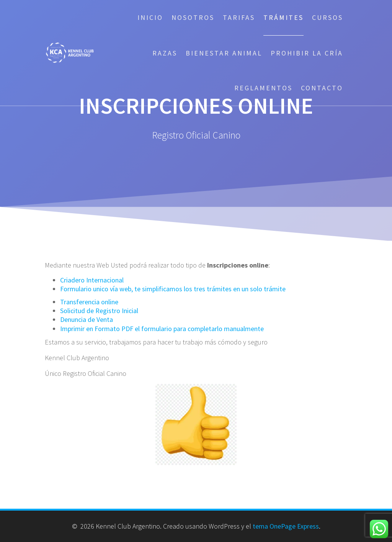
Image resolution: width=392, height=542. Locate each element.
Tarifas (239, 17)
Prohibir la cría (307, 53)
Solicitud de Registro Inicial (99, 311)
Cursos (327, 17)
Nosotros (193, 17)
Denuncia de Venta (87, 319)
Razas (165, 53)
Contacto (322, 88)
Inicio (150, 17)
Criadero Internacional (92, 280)
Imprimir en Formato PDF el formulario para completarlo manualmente (162, 329)
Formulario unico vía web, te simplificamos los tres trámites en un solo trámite (173, 289)
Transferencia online (89, 302)
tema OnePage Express (286, 526)
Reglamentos (263, 88)
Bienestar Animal (224, 53)
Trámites (283, 17)
